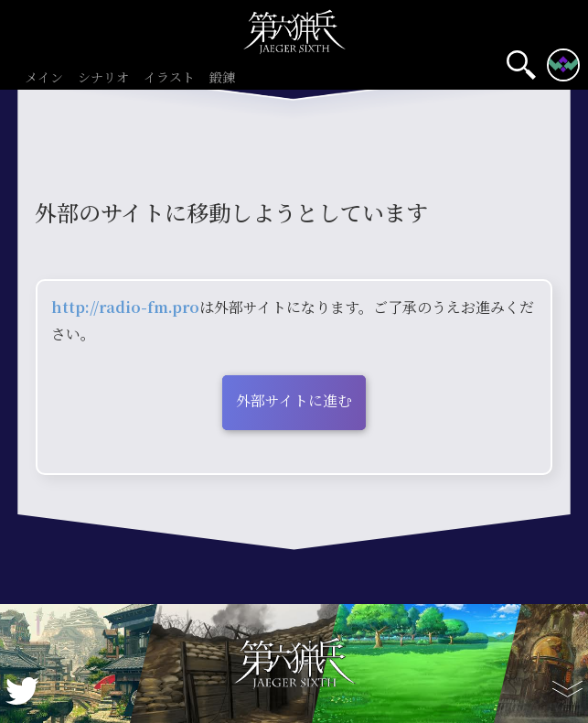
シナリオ (103, 78)
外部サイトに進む (294, 400)
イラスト (169, 78)
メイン (44, 78)
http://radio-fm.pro (125, 307)
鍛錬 (222, 78)
